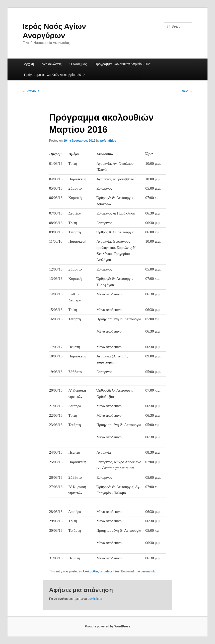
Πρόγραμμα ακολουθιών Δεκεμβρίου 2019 (54, 75)
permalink (148, 571)
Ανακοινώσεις (52, 64)
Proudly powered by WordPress (107, 626)
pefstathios (108, 141)
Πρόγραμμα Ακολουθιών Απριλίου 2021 (123, 64)
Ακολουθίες (90, 571)
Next (187, 91)
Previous (31, 91)
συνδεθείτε (95, 599)
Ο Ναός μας (78, 64)
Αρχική (29, 64)
